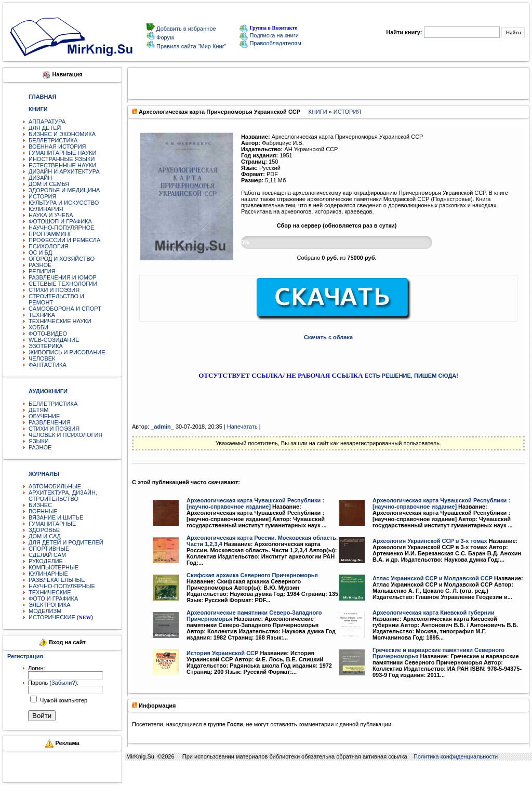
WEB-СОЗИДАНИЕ (54, 340)
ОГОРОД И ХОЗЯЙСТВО (62, 259)
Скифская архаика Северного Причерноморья (252, 575)
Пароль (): (53, 683)
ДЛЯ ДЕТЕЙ (45, 128)
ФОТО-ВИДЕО (48, 334)
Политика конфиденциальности (456, 756)
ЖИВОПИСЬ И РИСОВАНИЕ (67, 352)
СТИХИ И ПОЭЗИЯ (54, 290)
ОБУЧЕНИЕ (44, 416)
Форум (164, 37)
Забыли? (63, 683)
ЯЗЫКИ (39, 441)
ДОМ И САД (45, 536)
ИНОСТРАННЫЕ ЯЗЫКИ (62, 159)
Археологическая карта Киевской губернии (434, 613)
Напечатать (242, 427)
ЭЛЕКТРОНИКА (49, 605)
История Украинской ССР (222, 653)
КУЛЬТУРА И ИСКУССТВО (64, 203)
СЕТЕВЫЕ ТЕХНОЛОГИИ (63, 284)
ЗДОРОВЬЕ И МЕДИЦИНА (64, 190)
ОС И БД (40, 252)
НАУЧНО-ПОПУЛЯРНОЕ (62, 228)
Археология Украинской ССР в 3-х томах (430, 541)
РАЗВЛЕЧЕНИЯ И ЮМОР (63, 277)
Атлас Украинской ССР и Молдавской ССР (433, 578)
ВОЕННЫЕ (43, 511)
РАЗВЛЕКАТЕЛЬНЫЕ (57, 580)
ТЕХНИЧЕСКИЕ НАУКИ (60, 321)
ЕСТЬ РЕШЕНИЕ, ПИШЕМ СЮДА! (411, 376)
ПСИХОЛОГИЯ (49, 246)
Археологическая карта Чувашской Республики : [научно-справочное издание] (255, 503)
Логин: (37, 668)
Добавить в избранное (185, 29)
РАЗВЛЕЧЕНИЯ (50, 422)
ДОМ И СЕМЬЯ (49, 184)
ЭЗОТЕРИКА (46, 346)
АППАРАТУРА (47, 122)
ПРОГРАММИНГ (50, 234)
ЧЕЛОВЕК (42, 358)
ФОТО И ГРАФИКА (53, 598)
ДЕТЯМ (38, 410)
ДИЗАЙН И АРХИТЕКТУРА (64, 171)
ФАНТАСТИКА (48, 365)
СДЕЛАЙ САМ (47, 555)
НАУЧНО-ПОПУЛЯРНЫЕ (62, 586)
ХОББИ (38, 327)
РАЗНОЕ (40, 265)
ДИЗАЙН (40, 178)
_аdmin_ (162, 427)
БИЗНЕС (40, 505)
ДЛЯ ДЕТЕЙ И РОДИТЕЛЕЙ (66, 542)
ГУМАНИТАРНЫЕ (52, 524)
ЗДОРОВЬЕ (44, 530)
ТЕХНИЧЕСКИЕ (50, 592)
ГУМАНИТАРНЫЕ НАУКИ (63, 153)
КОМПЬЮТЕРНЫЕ (54, 567)
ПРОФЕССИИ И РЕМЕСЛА (64, 240)
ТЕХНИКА (42, 315)
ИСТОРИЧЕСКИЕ (52, 617)
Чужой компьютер (63, 700)
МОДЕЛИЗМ (45, 611)
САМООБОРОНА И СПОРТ (65, 309)
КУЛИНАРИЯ (46, 209)
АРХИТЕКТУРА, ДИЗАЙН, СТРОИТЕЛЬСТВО (63, 496)
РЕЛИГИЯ (42, 271)
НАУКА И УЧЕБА (51, 215)
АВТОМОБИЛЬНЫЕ (55, 486)
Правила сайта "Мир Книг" (191, 46)
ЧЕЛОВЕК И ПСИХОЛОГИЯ (65, 435)
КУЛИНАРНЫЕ (48, 574)
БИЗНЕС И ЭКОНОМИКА (62, 134)
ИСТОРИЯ (42, 196)
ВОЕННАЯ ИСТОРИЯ (57, 147)
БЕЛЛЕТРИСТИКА (53, 140)
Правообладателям (270, 43)
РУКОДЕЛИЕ (46, 561)
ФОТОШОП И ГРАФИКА (60, 221)
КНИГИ (317, 112)
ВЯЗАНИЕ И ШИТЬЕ (56, 517)
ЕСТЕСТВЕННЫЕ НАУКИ (62, 165)
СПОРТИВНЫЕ (49, 549)
